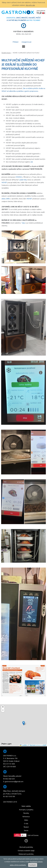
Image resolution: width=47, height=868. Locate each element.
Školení (26, 827)
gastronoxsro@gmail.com (14, 781)
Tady (23, 223)
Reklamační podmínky (26, 854)
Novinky (26, 813)
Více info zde (30, 5)
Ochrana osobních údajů (26, 851)
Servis (26, 830)
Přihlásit (16, 42)
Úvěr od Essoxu (26, 835)
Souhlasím (33, 865)
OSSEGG (19, 177)
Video (26, 820)
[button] (24, 723)
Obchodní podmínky (26, 847)
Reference (26, 817)
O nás (26, 823)
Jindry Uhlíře (6, 199)
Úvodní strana (6, 53)
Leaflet (23, 745)
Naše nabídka (26, 806)
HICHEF (4, 182)
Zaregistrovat (26, 42)
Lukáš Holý (23, 180)
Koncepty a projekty (26, 810)
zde (32, 162)
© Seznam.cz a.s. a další (37, 745)
